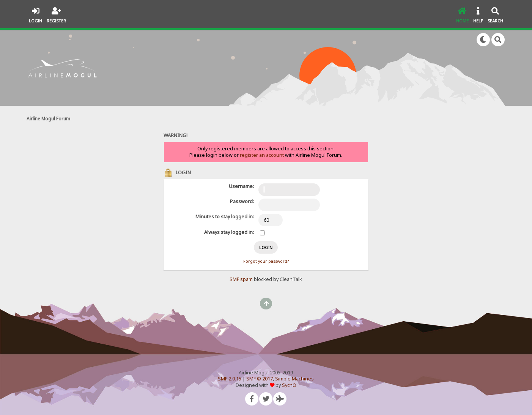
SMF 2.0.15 (230, 379)
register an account (262, 155)
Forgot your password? (266, 261)
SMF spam (241, 279)
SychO (289, 385)
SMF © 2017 (260, 379)
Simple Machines (294, 379)
